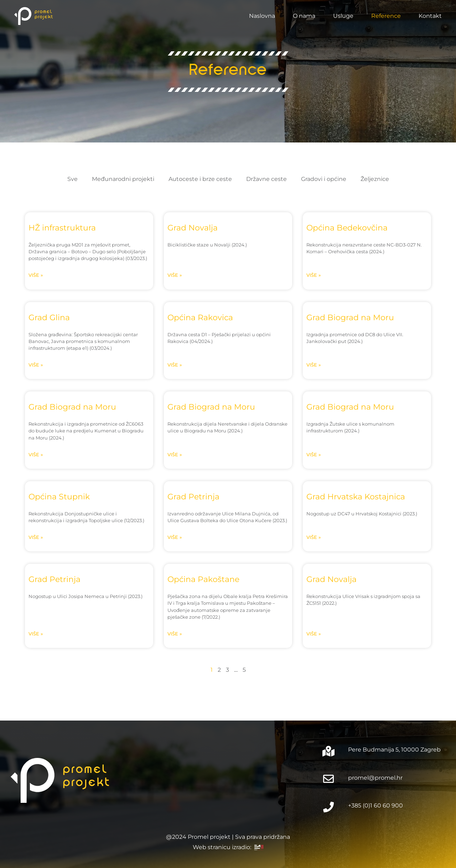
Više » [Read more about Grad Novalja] (175, 275)
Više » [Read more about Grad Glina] (36, 365)
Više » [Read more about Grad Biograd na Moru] (314, 365)
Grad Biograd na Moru (350, 317)
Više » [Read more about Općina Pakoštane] (175, 634)
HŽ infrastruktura (62, 228)
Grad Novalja (193, 228)
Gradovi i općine (324, 179)
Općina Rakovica (200, 317)
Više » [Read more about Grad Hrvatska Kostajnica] (314, 537)
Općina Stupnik (59, 497)
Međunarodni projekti (123, 179)
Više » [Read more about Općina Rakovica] (175, 365)
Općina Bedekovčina (347, 228)
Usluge (343, 16)
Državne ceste (266, 179)
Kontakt (430, 16)
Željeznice (375, 179)
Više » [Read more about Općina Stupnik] (36, 537)
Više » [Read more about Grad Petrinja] (175, 537)
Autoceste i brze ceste (200, 179)
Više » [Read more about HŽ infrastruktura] (36, 275)
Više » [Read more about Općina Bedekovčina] (314, 275)
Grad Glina (49, 317)
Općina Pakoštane (203, 579)
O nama (304, 16)
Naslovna (262, 16)
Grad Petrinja (193, 497)
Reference (386, 16)
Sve (72, 179)
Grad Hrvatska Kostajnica (356, 497)
